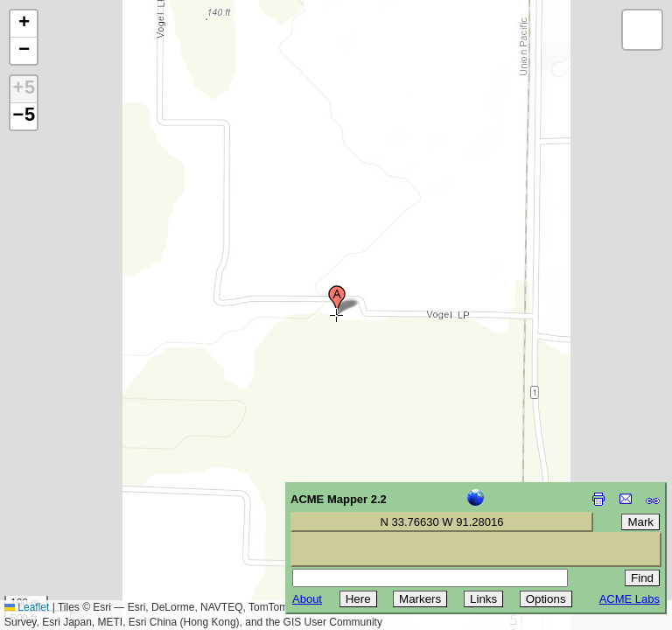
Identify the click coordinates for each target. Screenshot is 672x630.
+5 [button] (24, 89)
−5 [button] (24, 116)
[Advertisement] (93, 506)
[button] (337, 300)
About (307, 599)
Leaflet (27, 607)
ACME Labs (630, 599)
